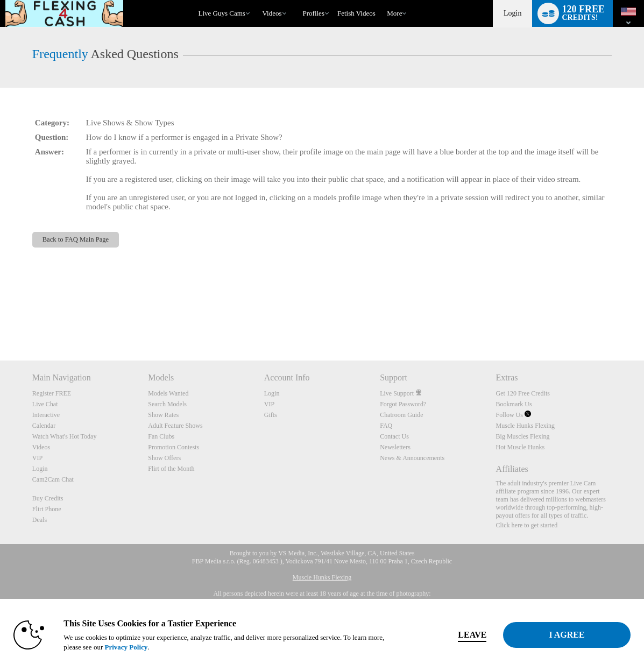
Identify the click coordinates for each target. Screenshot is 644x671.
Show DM (0, 320)
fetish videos (356, 13)
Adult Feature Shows (175, 426)
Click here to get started (527, 525)
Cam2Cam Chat (53, 479)
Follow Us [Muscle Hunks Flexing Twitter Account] (514, 415)
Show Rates (163, 415)
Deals (40, 520)
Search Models (167, 404)
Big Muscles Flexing (523, 436)
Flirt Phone (47, 509)
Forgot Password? (403, 404)
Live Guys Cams (222, 13)
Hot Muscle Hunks (521, 447)
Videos (272, 13)
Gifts (271, 415)
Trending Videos (257, 0)
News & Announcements (412, 458)
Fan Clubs (161, 436)
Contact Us (394, 436)
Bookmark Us (514, 404)
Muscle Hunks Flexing (525, 426)
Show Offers (164, 458)
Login (512, 13)
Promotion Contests (174, 447)
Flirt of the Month (171, 469)
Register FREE (52, 393)
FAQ (386, 426)
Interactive (46, 415)
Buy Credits (48, 498)
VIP (37, 458)
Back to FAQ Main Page (76, 239)
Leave (472, 635)
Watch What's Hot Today (65, 436)
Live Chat (45, 404)
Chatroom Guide (401, 415)
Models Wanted (168, 393)
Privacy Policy (126, 647)
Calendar (44, 426)
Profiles (314, 13)
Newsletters (395, 447)
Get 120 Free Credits (523, 393)
